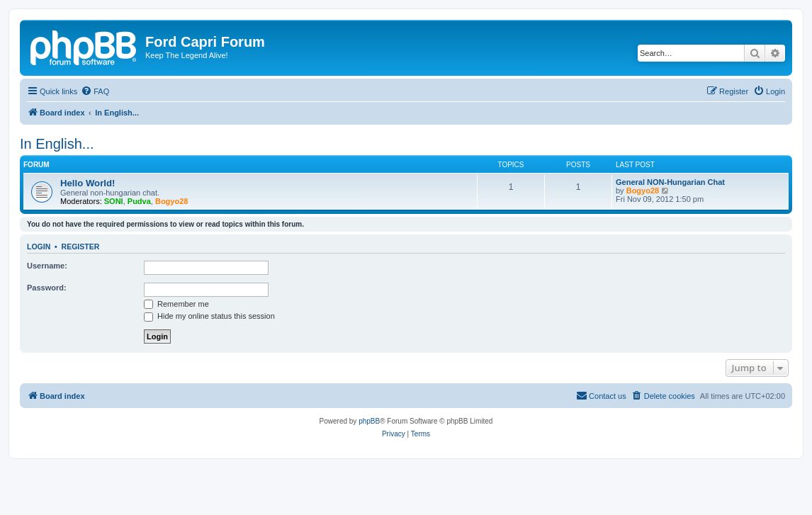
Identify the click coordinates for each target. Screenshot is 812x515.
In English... (57, 144)
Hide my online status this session (209, 316)
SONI (114, 201)
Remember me (176, 304)
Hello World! (88, 183)
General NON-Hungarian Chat (670, 182)
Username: (47, 266)
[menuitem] (95, 91)
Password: (47, 288)
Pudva (139, 201)
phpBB (369, 421)
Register (81, 247)
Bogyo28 (171, 201)
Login (39, 247)
